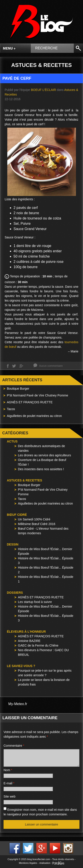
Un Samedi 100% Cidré (34, 519)
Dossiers (15, 593)
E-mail (9, 783)
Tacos (11, 409)
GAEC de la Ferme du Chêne (38, 645)
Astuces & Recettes (24, 480)
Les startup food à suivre (35, 602)
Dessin (13, 544)
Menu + (9, 49)
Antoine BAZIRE (29, 641)
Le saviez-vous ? (21, 666)
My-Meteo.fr (18, 704)
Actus (12, 441)
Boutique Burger (18, 389)
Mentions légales (28, 863)
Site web (10, 796)
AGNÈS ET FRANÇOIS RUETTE (30, 402)
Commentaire (14, 746)
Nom (8, 770)
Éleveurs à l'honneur (26, 632)
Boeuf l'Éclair (43, 90)
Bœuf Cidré (17, 515)
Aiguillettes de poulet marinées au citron (34, 416)
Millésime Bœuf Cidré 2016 (37, 524)
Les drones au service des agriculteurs (44, 455)
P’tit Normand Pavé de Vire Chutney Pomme (38, 395)
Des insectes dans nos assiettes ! (41, 469)
